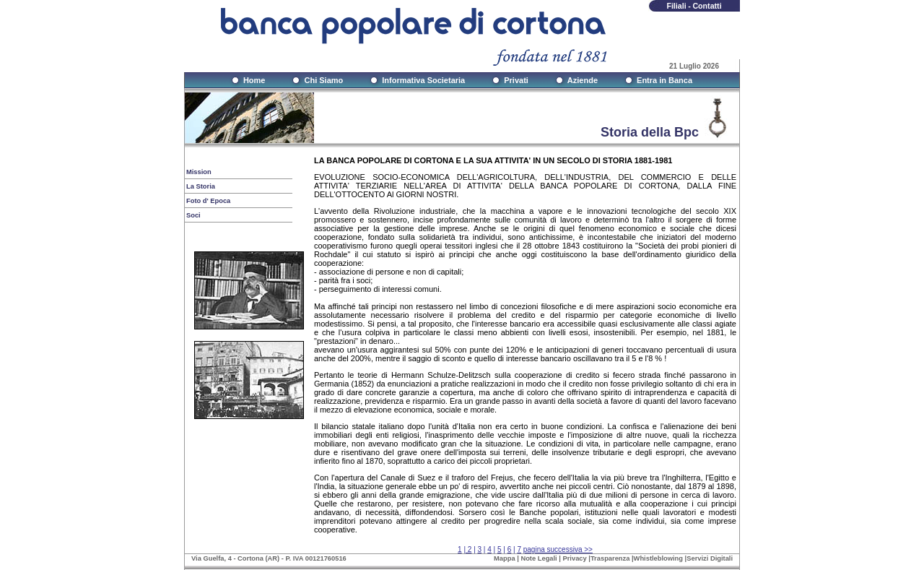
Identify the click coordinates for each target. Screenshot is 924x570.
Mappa (505, 558)
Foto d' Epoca (208, 201)
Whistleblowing (658, 558)
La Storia (201, 186)
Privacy (575, 558)
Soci (193, 215)
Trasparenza (610, 558)
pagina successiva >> (558, 549)
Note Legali (539, 558)
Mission (199, 172)
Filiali (676, 6)
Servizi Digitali (710, 558)
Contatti (707, 6)
